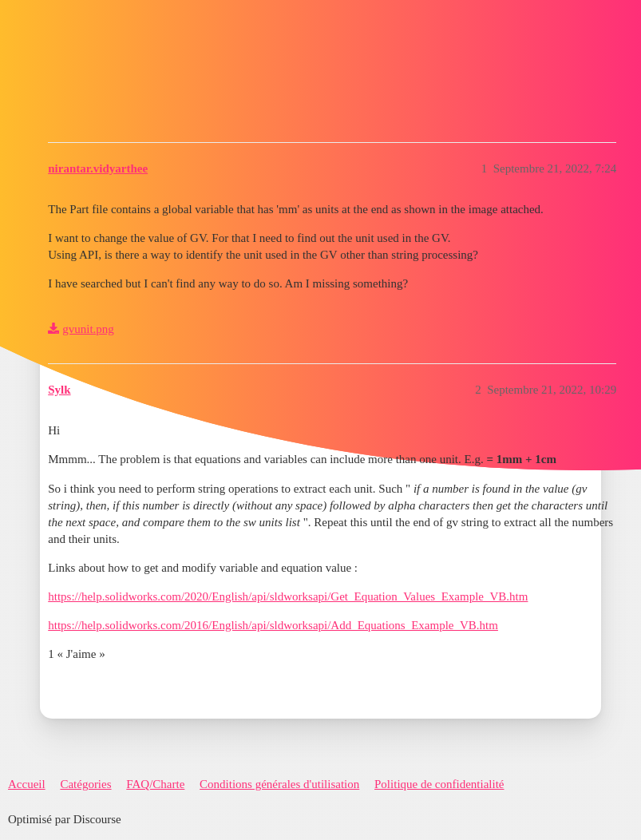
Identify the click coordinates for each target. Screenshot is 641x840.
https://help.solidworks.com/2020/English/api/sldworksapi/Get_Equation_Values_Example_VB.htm (288, 596)
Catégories (85, 784)
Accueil (27, 784)
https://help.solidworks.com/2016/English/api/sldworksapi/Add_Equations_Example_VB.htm (273, 625)
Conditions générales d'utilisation (279, 784)
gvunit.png (88, 329)
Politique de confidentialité (439, 784)
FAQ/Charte (155, 784)
